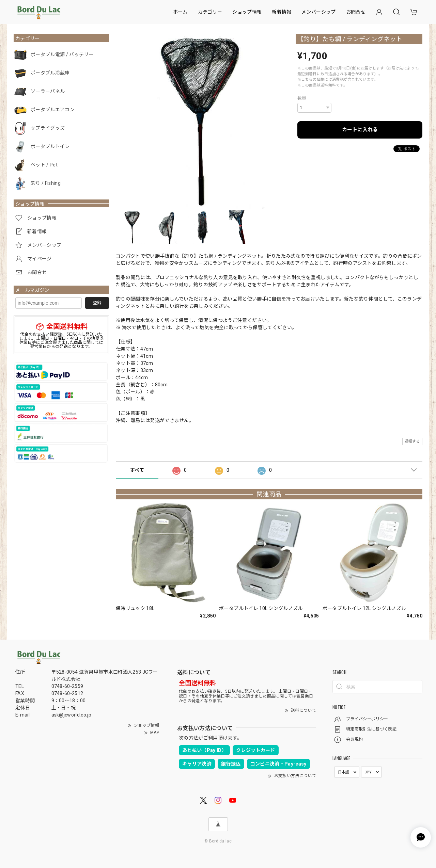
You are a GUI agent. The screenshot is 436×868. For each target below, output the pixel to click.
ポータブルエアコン (53, 110)
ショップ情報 (247, 12)
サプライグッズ (48, 128)
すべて (137, 470)
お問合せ (356, 12)
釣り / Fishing (46, 183)
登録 (97, 303)
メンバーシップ (318, 12)
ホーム (180, 12)
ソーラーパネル (48, 91)
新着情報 (282, 12)
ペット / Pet (44, 165)
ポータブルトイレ (50, 146)
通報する (412, 441)
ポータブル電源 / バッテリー (62, 54)
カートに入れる (360, 130)
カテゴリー (210, 12)
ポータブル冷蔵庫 (50, 73)
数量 (302, 98)
